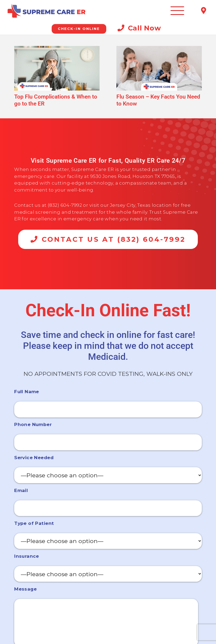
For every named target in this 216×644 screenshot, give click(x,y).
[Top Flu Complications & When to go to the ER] (57, 68)
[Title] (204, 11)
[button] (177, 11)
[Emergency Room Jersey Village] (46, 11)
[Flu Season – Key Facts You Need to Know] (159, 68)
